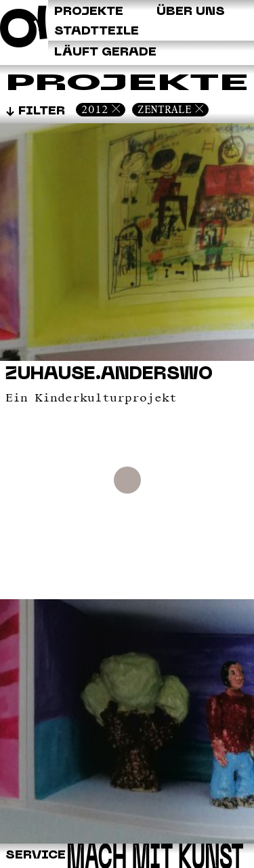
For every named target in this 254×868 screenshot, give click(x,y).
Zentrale (165, 109)
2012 (95, 109)
